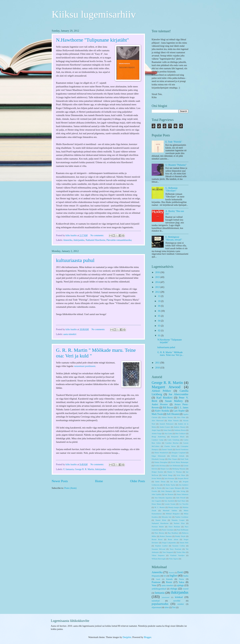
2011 (158, 363)
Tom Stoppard (168, 552)
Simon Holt (184, 543)
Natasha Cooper (178, 520)
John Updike (156, 494)
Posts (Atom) (70, 488)
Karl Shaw (181, 501)
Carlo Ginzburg (173, 440)
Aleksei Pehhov (161, 391)
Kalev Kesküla (162, 411)
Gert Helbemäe (175, 466)
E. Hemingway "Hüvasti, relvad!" (174, 238)
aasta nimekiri (70, 334)
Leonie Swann (170, 504)
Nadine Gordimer (182, 517)
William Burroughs (159, 559)
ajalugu (180, 585)
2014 (158, 282)
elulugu (174, 589)
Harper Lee (165, 469)
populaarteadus (160, 604)
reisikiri (181, 604)
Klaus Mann (156, 504)
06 (159, 311)
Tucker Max (181, 552)
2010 (158, 368)
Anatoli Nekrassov (167, 424)
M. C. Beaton (160, 507)
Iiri (165, 576)
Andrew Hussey (180, 427)
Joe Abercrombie (178, 394)
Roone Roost (157, 539)
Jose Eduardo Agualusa (164, 498)
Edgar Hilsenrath (159, 456)
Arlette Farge (157, 433)
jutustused (166, 597)
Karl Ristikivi (164, 398)
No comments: (97, 235)
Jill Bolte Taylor (169, 485)
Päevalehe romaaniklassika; (119, 240)
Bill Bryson (168, 408)
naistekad (156, 601)
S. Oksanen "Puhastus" (176, 165)
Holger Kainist (157, 472)
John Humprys (167, 491)
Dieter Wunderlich (161, 453)
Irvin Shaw (181, 475)
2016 (158, 272)
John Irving (181, 491)
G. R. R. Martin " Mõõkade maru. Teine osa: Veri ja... (170, 354)
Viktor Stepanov (158, 555)
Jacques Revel (183, 478)
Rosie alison (173, 539)
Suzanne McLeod (158, 549)
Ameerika (68, 240)
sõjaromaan (156, 607)
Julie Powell (181, 498)
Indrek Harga (167, 475)
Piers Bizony (159, 533)
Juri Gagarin (156, 501)
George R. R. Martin (84, 469)
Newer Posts (60, 481)
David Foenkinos (182, 449)
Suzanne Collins (179, 546)
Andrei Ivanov (165, 427)
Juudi (158, 579)
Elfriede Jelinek (178, 456)
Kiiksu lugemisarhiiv (94, 14)
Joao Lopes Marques (173, 488)
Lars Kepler (179, 411)
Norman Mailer (158, 527)
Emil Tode (184, 459)
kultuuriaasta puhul (75, 260)
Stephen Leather (161, 546)
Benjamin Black (178, 437)
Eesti (180, 572)
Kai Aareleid (169, 501)
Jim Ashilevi (184, 485)
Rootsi (169, 582)
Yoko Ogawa (174, 559)
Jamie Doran (160, 482)
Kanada (169, 579)
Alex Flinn (181, 417)
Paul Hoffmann (183, 530)
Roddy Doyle (180, 536)
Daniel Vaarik (167, 449)
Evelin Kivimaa (160, 466)
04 (159, 321)
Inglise (173, 576)
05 (159, 316)
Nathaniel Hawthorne (95, 240)
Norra (181, 579)
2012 (158, 292)
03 (159, 326)
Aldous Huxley (167, 417)
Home (99, 481)
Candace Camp (157, 440)
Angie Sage (156, 430)
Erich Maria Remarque (180, 462)
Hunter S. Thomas (175, 472)
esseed (186, 589)
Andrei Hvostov (160, 404)
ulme (167, 607)
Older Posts (137, 481)
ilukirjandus (79, 240)
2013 (158, 287)
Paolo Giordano (168, 530)
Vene (154, 585)
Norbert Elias (179, 523)
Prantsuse (156, 582)
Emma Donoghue (161, 462)
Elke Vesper (172, 459)
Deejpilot (127, 637)
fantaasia (70, 469)
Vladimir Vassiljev (177, 555)
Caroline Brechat (172, 443)
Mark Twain (157, 414)
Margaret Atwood (166, 387)
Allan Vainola (173, 420)
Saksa (181, 582)
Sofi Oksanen (173, 414)
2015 (158, 277)
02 (159, 331)
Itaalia (186, 576)
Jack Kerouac (169, 478)
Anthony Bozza (180, 430)
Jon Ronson (169, 494)
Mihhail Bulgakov (173, 514)
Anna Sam (167, 430)
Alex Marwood (158, 420)
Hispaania (156, 576)
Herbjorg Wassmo (179, 469)
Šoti (174, 607)
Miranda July (166, 517)
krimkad (179, 597)
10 (159, 301)
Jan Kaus (174, 482)
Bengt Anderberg (159, 437)
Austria (171, 572)
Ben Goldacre (181, 433)
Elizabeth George (158, 459)
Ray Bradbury (173, 533)
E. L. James (183, 408)
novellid (177, 601)
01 (159, 336)
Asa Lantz (168, 433)
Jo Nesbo (158, 488)
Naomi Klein (161, 520)
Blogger (147, 637)
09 (159, 306)
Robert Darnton (166, 536)
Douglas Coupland (179, 453)
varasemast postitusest (85, 366)
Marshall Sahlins (170, 510)
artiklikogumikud (159, 589)
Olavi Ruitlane (174, 527)
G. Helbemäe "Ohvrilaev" (172, 189)
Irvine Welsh (156, 478)
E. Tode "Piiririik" (174, 142)
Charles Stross (170, 446)
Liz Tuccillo (184, 504)
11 (159, 296)
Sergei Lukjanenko (169, 543)
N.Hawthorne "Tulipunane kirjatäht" (92, 40)
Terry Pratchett (175, 549)
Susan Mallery (174, 401)
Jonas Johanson (183, 494)
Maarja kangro (174, 507)
